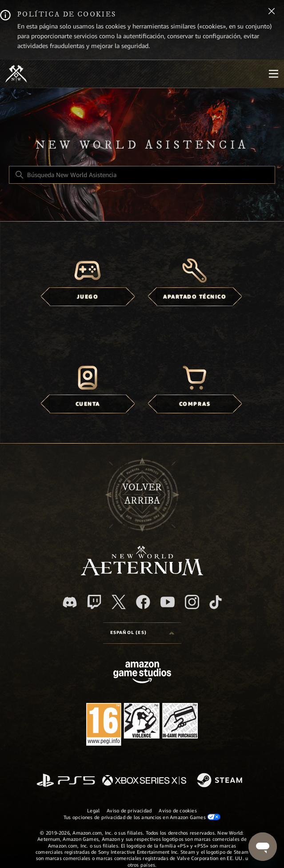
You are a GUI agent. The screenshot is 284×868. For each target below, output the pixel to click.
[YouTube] (168, 602)
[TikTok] (216, 602)
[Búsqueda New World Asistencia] (142, 175)
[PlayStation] (66, 781)
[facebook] (143, 602)
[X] (119, 602)
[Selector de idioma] (142, 633)
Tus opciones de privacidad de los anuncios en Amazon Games (142, 817)
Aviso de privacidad (129, 811)
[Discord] (70, 602)
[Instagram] (192, 602)
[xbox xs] (144, 781)
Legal (93, 811)
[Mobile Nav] (273, 74)
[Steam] (221, 781)
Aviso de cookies (178, 811)
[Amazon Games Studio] (142, 674)
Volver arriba (142, 494)
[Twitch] (94, 602)
